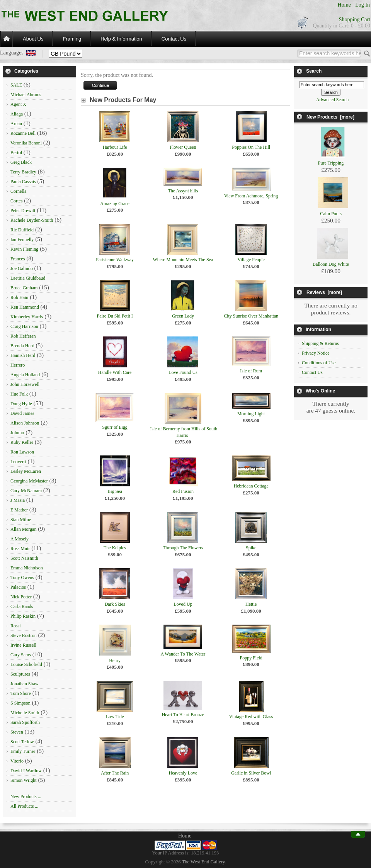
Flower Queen (183, 147)
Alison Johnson (25, 423)
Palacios (18, 587)
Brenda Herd (22, 346)
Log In (362, 5)
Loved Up (183, 604)
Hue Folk (19, 394)
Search (314, 71)
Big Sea (115, 491)
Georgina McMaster (29, 481)
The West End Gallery (203, 862)
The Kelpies (115, 548)
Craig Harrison (24, 326)
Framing (72, 39)
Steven (17, 732)
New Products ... (26, 797)
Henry (115, 661)
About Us (33, 39)
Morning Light (251, 414)
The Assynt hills (183, 191)
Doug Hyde (21, 404)
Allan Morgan (23, 529)
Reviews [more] (324, 292)
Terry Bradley (23, 172)
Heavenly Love (183, 773)
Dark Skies (115, 604)
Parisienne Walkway (115, 260)
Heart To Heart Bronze (183, 715)
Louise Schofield (26, 664)
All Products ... (24, 806)
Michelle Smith (25, 713)
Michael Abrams (26, 95)
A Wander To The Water (183, 654)
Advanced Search (332, 100)
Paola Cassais (23, 182)
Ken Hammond (25, 307)
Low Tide (115, 717)
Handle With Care (115, 372)
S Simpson (20, 703)
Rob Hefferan (23, 336)
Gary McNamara (26, 491)
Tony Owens (22, 578)
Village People (251, 260)
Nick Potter (21, 597)
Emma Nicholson (27, 568)
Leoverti (18, 462)
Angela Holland (25, 375)
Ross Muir (20, 549)
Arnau (16, 124)
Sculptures (20, 674)
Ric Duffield (22, 230)
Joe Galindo (22, 268)
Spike (251, 548)
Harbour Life (115, 147)
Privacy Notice (316, 353)
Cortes (16, 201)
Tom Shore (21, 693)
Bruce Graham (24, 288)
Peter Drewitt (23, 211)
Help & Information (121, 39)
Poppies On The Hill (251, 147)
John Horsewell (25, 384)
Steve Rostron (24, 635)
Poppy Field (251, 658)
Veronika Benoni (26, 143)
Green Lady (183, 316)
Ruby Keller (22, 442)
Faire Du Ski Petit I (115, 316)
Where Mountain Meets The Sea (183, 260)
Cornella (18, 191)
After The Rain (115, 773)
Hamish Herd (23, 355)
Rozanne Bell (23, 133)
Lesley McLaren (26, 471)
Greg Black (21, 162)
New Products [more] (330, 117)
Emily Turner (23, 751)
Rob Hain (19, 297)
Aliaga (17, 114)
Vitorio (17, 761)
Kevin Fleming (24, 249)
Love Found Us (183, 372)
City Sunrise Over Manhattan (251, 316)
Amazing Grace (115, 204)
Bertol (16, 153)
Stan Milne (21, 520)
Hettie (251, 604)
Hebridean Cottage (251, 486)
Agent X (18, 104)
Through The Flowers (183, 548)
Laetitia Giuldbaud (28, 278)
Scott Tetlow (22, 742)
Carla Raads (22, 606)
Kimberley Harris (27, 317)
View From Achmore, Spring (251, 196)
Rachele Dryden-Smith (32, 220)
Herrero (18, 365)
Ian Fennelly (22, 240)
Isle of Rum (251, 371)
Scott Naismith (24, 558)
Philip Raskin (23, 616)
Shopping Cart (355, 20)
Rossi (16, 626)
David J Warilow (26, 771)
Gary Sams (21, 655)
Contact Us (174, 39)
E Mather (19, 510)
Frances (18, 259)
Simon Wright (24, 780)
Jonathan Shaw (24, 684)
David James (22, 413)
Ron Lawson (22, 452)
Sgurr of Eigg (115, 427)
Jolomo (17, 433)
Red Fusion (183, 491)
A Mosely (20, 539)
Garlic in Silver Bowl (251, 773)
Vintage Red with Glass (251, 717)
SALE (16, 85)
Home (344, 5)
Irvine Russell (23, 645)
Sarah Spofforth (25, 722)
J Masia (18, 500)
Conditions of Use (319, 363)
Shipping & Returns (320, 343)
